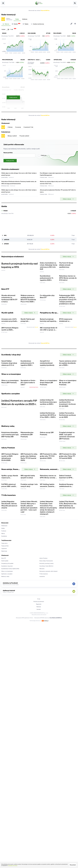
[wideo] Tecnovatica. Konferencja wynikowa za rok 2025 (67, 503)
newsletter (42, 714)
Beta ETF (4, 695)
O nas (39, 736)
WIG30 (4, 33)
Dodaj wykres (13, 97)
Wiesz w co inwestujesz (7, 708)
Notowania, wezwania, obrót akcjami (48, 708)
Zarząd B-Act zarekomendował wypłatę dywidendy (47, 422)
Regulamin (39, 741)
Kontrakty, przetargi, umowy (47, 701)
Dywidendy (4, 673)
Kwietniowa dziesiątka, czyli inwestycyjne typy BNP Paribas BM (10, 532)
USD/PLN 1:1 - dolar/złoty (35, 60)
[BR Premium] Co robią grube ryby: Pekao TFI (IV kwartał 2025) (67, 564)
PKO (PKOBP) (57, 33)
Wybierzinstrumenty (9, 19)
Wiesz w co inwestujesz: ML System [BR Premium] (68, 451)
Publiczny (42, 155)
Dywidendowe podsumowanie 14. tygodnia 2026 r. (47, 298)
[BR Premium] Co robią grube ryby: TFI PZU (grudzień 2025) (48, 564)
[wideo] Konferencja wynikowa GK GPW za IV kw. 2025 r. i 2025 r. (48, 503)
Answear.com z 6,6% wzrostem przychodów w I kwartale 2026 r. (10, 360)
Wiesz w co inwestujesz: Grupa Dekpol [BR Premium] (49, 451)
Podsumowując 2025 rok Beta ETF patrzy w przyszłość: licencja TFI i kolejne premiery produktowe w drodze (68, 329)
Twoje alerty (4, 680)
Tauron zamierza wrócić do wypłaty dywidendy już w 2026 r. (68, 422)
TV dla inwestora (44, 711)
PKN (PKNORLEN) (7, 60)
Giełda (3, 665)
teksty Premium (43, 695)
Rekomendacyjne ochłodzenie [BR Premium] (27, 532)
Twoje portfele (5, 683)
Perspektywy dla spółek (7, 701)
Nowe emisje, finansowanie (46, 698)
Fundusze (4, 668)
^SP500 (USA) (58, 60)
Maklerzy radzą (5, 714)
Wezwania (42, 706)
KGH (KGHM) (32, 33)
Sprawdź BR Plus (45, 11)
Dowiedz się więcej (13, 865)
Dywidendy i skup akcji (7, 703)
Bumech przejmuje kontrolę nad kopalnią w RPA (48, 360)
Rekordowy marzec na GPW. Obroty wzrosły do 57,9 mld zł (68, 298)
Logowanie (4, 686)
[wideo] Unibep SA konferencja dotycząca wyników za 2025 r (48, 480)
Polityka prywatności (39, 739)
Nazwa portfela (19, 155)
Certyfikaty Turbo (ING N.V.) (46, 703)
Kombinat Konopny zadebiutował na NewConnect (66, 614)
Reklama (39, 744)
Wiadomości (4, 663)
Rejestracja (4, 688)
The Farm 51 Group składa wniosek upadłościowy (66, 275)
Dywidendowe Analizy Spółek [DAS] (10, 706)
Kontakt (39, 746)
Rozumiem (73, 865)
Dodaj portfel (10, 161)
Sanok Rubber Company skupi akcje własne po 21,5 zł (9, 422)
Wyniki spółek (5, 698)
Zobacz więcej (68, 199)
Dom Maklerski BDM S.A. (56, 755)
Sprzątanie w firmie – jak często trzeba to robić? (28, 451)
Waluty (3, 671)
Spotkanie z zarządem (7, 711)
